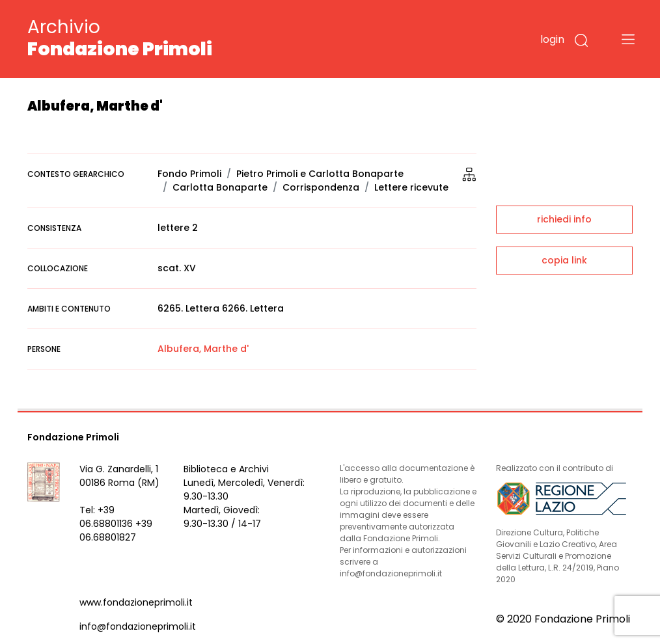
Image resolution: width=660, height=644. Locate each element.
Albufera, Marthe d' (203, 349)
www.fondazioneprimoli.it (136, 602)
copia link (564, 260)
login (552, 39)
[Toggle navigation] (628, 39)
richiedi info (564, 219)
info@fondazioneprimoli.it (138, 626)
